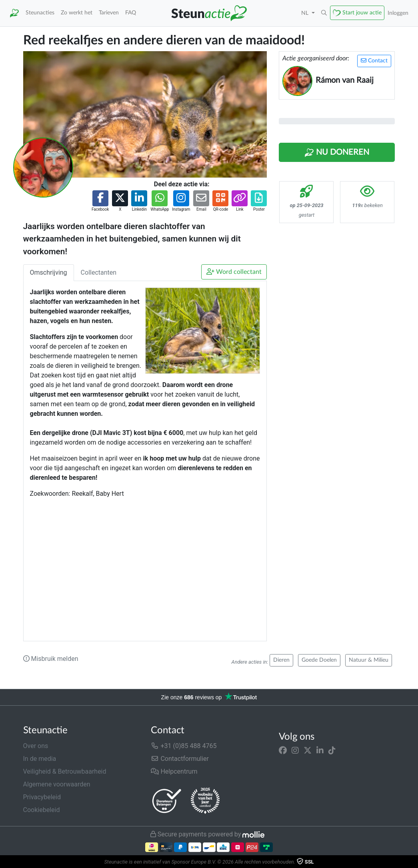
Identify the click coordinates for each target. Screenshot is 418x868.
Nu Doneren (337, 153)
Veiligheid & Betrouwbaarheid (65, 771)
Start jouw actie (362, 13)
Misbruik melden (51, 659)
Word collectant (234, 272)
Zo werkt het (77, 13)
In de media (40, 759)
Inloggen (398, 13)
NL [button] (306, 13)
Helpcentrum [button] (174, 771)
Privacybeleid (42, 797)
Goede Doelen (319, 660)
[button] (324, 13)
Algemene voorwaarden (57, 784)
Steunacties (40, 13)
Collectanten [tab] (99, 272)
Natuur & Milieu (369, 660)
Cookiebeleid (42, 810)
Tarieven (109, 13)
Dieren (281, 660)
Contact (374, 61)
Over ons (36, 746)
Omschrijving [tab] (49, 272)
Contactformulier (180, 759)
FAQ (131, 13)
